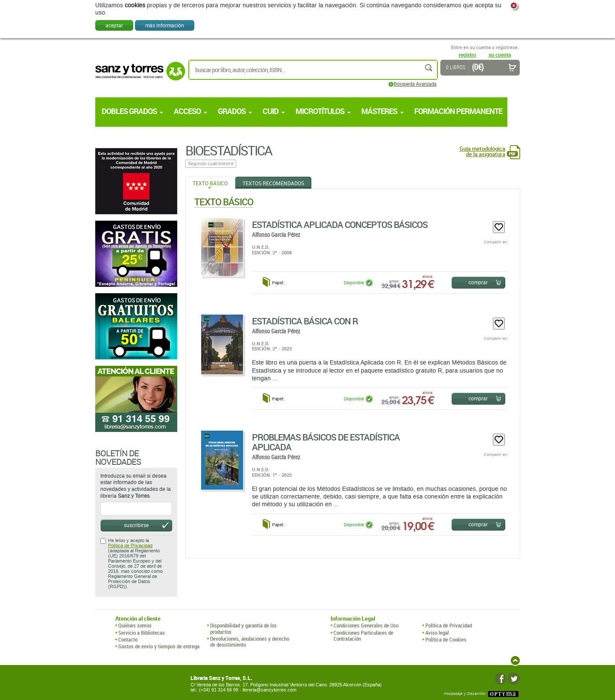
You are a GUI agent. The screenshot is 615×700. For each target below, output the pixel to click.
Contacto (128, 639)
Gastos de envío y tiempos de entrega (159, 646)
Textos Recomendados (273, 183)
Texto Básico (210, 183)
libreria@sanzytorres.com (269, 690)
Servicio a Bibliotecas (142, 633)
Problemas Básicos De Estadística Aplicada (326, 442)
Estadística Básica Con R (305, 321)
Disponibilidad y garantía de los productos (243, 629)
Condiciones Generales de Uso (366, 625)
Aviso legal (437, 633)
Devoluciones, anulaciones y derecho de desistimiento (250, 642)
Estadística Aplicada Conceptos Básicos (340, 225)
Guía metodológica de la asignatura (482, 152)
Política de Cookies (446, 639)
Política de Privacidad (130, 546)
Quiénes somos (135, 625)
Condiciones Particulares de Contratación (363, 636)
